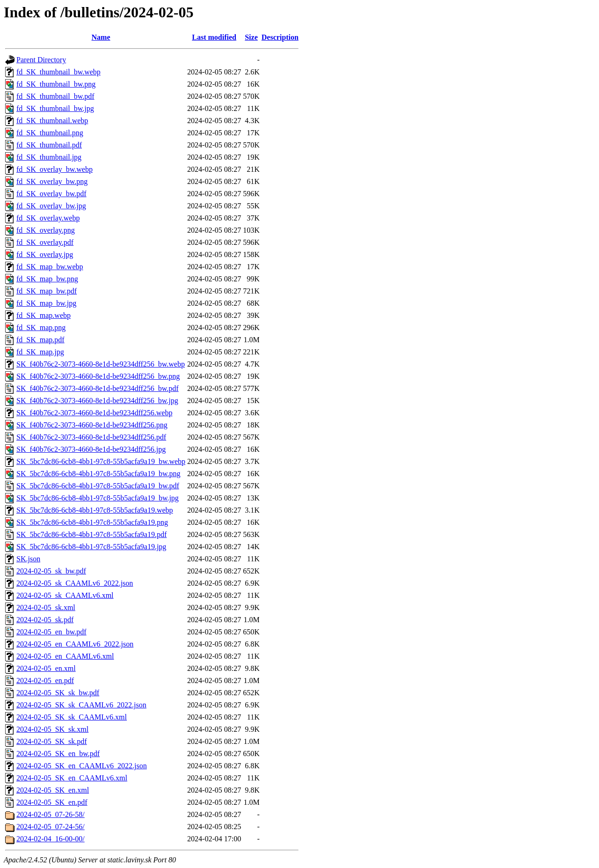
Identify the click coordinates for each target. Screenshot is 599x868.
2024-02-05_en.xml (46, 668)
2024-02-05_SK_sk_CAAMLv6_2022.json (81, 705)
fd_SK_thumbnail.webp (52, 121)
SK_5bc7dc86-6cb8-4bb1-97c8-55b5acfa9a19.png (92, 522)
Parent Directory (41, 60)
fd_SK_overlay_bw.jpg (51, 206)
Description (280, 37)
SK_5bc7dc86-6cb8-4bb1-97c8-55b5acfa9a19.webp (95, 510)
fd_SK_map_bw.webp (50, 267)
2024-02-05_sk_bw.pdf (51, 571)
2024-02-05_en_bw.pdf (51, 632)
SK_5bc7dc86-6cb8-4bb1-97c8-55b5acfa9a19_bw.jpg (98, 498)
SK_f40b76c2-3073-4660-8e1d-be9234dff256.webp (94, 413)
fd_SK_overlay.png (46, 230)
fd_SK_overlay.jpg (45, 254)
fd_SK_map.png (41, 327)
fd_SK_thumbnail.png (50, 133)
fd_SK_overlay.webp (48, 218)
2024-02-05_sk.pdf (45, 620)
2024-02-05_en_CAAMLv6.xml (65, 656)
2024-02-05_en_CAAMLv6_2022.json (75, 644)
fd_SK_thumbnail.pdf (49, 145)
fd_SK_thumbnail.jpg (49, 157)
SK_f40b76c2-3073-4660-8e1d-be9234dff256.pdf (91, 437)
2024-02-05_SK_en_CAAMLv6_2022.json (82, 766)
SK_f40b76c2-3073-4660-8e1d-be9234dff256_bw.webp (101, 364)
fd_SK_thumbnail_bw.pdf (55, 96)
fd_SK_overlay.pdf (45, 242)
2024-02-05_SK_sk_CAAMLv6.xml (72, 717)
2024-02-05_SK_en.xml (53, 790)
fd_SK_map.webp (44, 315)
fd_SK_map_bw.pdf (47, 291)
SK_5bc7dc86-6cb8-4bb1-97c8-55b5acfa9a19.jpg (91, 547)
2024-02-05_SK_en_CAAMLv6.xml (72, 778)
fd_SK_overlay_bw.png (52, 181)
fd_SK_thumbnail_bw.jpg (55, 108)
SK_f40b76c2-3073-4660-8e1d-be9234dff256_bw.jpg (97, 401)
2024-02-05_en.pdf (45, 680)
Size (251, 37)
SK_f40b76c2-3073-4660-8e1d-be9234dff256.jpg (91, 449)
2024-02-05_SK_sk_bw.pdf (58, 693)
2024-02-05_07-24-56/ (51, 827)
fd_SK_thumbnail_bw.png (56, 84)
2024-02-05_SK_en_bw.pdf (58, 754)
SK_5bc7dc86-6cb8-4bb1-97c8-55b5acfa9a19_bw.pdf (98, 486)
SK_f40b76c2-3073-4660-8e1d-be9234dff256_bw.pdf (98, 388)
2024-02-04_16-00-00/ (51, 839)
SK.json (28, 559)
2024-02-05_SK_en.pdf (52, 802)
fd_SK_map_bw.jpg (46, 303)
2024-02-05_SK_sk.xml (52, 729)
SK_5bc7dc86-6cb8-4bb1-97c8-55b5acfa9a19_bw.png (98, 474)
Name (101, 37)
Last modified (214, 37)
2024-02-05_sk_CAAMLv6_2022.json (75, 583)
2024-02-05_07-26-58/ (51, 814)
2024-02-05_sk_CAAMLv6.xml (65, 595)
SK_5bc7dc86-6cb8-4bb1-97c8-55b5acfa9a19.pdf (91, 534)
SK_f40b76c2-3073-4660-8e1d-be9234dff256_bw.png (98, 376)
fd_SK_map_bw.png (47, 279)
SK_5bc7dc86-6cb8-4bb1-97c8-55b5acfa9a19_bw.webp (101, 461)
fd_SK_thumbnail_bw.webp (58, 72)
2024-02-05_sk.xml (46, 607)
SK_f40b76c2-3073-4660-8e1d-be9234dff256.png (92, 425)
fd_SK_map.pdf (40, 340)
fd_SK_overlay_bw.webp (55, 169)
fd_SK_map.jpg (40, 352)
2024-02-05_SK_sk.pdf (52, 741)
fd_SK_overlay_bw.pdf (51, 194)
